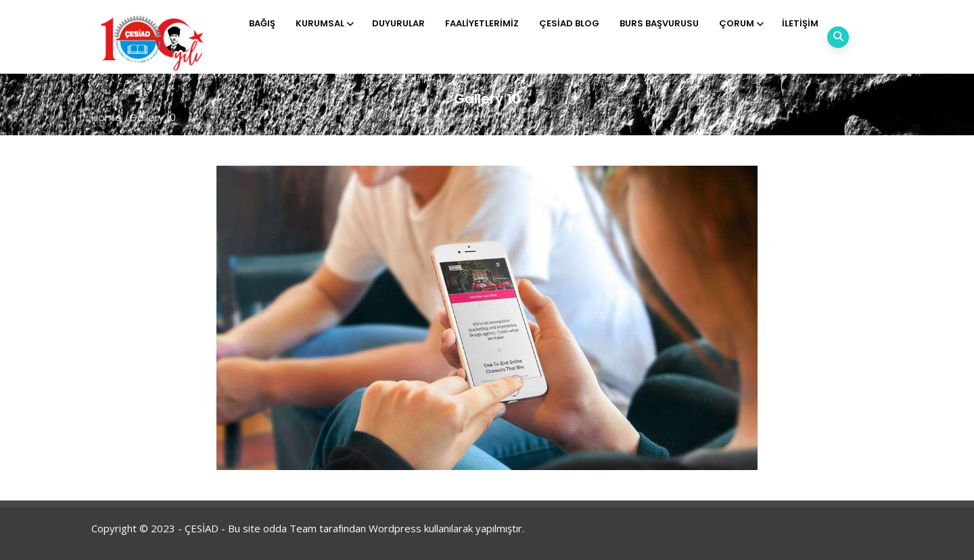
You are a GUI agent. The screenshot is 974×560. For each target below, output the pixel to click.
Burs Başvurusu (659, 23)
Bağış (262, 23)
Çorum (740, 23)
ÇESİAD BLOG (569, 23)
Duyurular (398, 23)
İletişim (800, 23)
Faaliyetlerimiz (482, 23)
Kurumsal (324, 23)
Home (107, 117)
